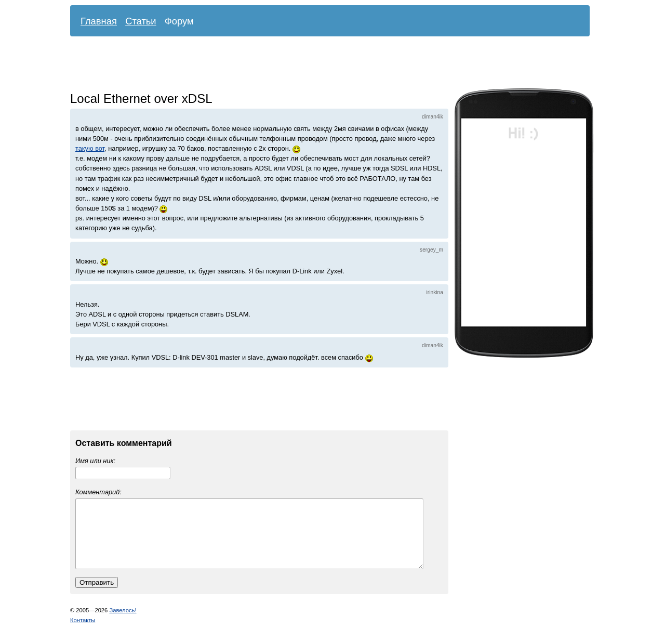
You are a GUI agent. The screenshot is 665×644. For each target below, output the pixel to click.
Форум (179, 21)
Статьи (141, 21)
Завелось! (123, 623)
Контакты (83, 633)
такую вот (90, 148)
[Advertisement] (322, 65)
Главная (99, 21)
